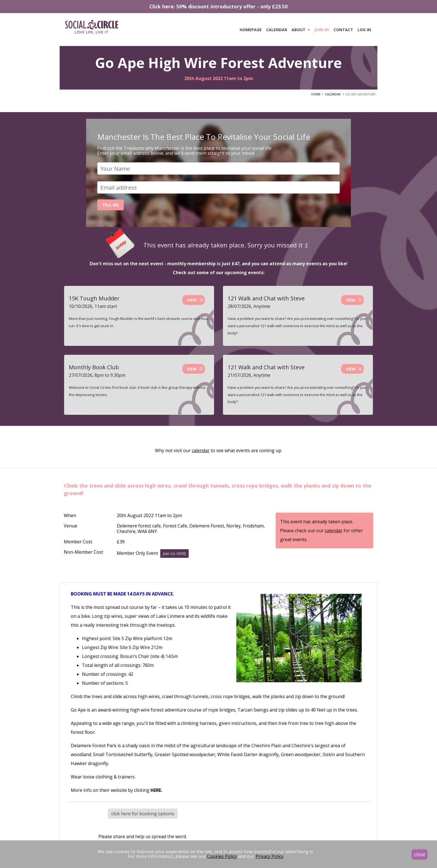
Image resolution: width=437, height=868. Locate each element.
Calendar (277, 30)
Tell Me (111, 205)
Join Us (322, 30)
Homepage (251, 30)
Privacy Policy (270, 856)
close (420, 854)
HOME (316, 94)
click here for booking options (143, 814)
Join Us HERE (174, 554)
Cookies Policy (222, 856)
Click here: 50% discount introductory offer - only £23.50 (219, 6)
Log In (364, 30)
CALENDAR (333, 94)
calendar (201, 450)
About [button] (299, 30)
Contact (343, 30)
